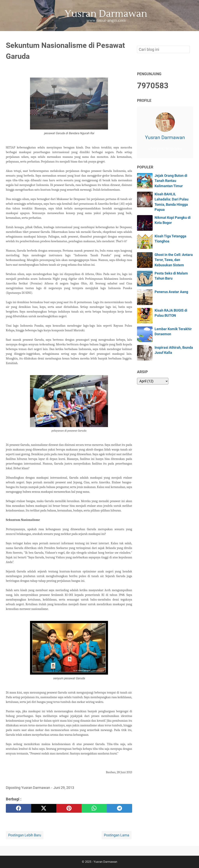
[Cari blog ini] (191, 38)
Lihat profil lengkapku (165, 149)
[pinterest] (69, 808)
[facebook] (19, 808)
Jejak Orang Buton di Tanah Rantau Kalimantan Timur (171, 181)
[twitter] (44, 808)
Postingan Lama (117, 835)
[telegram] (119, 808)
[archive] (153, 381)
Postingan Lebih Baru (25, 835)
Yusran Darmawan (165, 137)
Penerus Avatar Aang (171, 292)
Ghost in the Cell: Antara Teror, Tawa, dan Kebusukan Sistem (174, 260)
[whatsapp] (94, 808)
